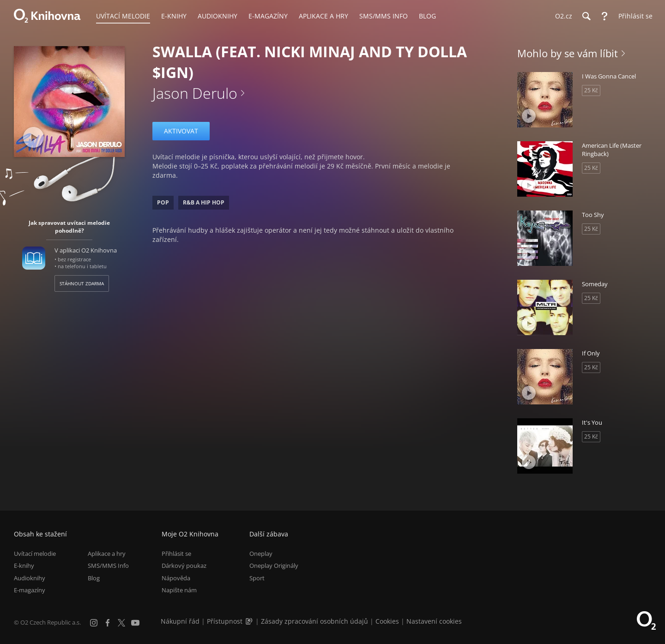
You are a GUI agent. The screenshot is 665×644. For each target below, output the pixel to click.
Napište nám (179, 590)
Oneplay (261, 554)
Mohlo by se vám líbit (568, 53)
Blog (94, 578)
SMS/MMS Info (108, 566)
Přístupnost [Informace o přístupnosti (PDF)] (225, 621)
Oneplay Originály (274, 566)
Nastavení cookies (434, 621)
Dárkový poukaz (184, 566)
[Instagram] (94, 623)
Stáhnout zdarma (82, 283)
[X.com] (121, 623)
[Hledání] (586, 16)
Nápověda (176, 578)
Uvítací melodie (35, 554)
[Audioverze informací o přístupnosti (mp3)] (250, 621)
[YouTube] (135, 623)
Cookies (387, 621)
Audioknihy (30, 578)
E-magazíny (30, 590)
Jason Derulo (195, 93)
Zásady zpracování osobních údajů (314, 621)
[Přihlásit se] (633, 16)
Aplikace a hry (107, 554)
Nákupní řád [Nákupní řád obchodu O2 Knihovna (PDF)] (180, 621)
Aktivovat (181, 131)
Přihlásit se (176, 554)
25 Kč (591, 90)
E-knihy (24, 566)
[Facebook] (108, 623)
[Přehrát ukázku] (33, 137)
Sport (257, 578)
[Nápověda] (605, 16)
